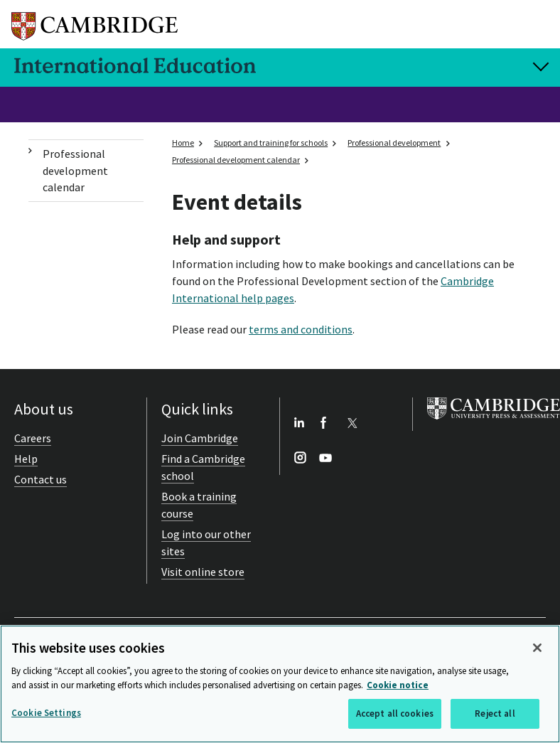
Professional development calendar (75, 170)
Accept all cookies (395, 713)
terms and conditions (301, 329)
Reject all (495, 713)
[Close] (537, 648)
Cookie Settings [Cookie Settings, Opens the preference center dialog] (46, 713)
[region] (280, 684)
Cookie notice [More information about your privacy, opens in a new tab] (398, 685)
